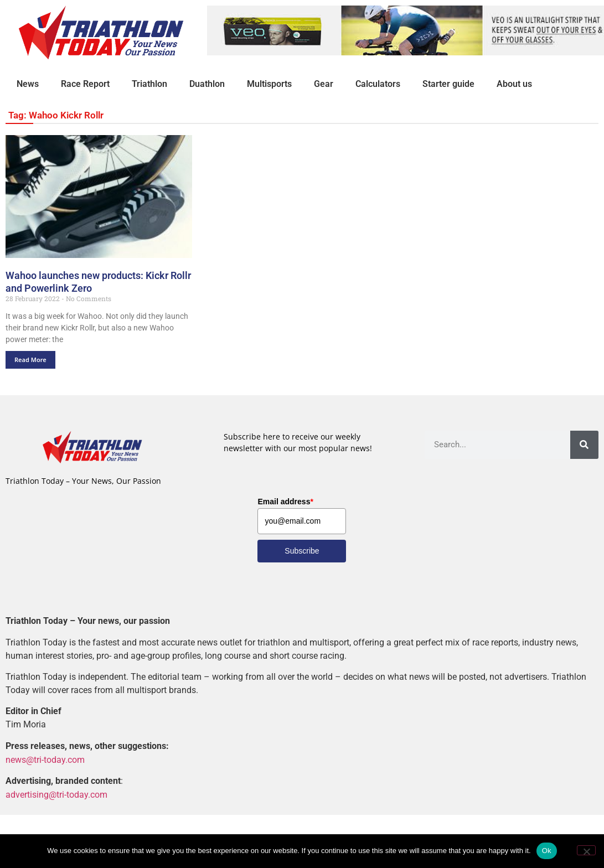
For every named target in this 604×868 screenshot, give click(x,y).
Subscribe (302, 551)
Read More (30, 360)
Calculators (378, 84)
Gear (324, 84)
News (28, 84)
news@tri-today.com (45, 760)
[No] (586, 850)
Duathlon (207, 84)
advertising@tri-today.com (56, 795)
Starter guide (448, 84)
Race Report (85, 84)
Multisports (269, 84)
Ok (547, 851)
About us (514, 84)
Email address (285, 502)
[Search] (584, 445)
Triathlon (149, 84)
